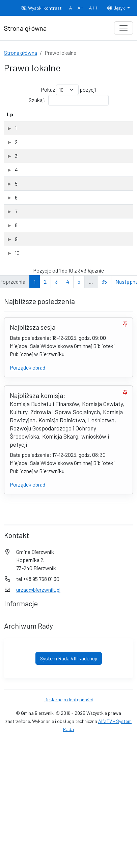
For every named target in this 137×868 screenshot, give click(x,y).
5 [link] (79, 547)
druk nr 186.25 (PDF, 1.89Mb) (36, 141)
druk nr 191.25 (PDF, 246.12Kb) (38, 339)
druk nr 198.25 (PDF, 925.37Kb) (38, 458)
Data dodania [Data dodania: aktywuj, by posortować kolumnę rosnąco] (77, 118)
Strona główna (21, 53)
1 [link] (35, 547)
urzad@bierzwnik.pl (38, 855)
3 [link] (56, 547)
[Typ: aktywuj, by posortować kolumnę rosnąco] (114, 119)
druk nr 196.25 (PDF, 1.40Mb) (36, 378)
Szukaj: (69, 100)
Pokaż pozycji (68, 90)
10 (9, 492)
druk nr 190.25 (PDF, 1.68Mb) (36, 299)
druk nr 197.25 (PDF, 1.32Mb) (36, 418)
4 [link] (68, 547)
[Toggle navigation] (124, 28)
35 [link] (104, 547)
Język (116, 8)
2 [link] (45, 547)
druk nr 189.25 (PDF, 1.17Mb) (36, 260)
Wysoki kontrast (41, 8)
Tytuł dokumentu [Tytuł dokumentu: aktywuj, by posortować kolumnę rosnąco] (33, 118)
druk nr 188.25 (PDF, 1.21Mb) (36, 220)
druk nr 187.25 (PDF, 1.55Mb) (36, 181)
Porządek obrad (28, 632)
